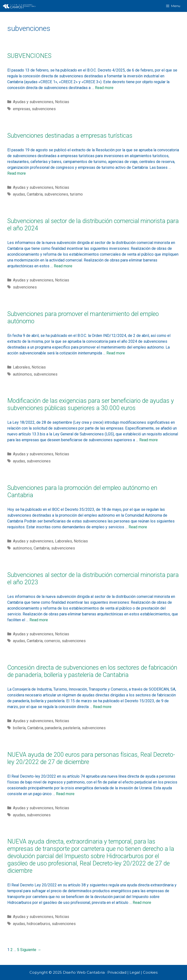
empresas (22, 109)
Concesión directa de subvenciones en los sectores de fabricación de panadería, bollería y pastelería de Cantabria (92, 671)
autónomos (22, 374)
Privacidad (117, 972)
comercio (52, 641)
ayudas (19, 194)
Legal (135, 972)
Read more (104, 88)
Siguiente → (31, 950)
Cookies (150, 972)
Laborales (21, 367)
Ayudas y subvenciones (33, 102)
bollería (19, 728)
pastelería (72, 728)
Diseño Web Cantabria (84, 972)
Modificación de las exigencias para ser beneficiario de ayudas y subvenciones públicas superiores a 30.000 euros (91, 404)
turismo (76, 194)
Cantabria (35, 194)
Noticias (62, 102)
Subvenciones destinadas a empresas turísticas (70, 136)
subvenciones (44, 109)
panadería (53, 728)
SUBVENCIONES (29, 56)
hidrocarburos (38, 924)
